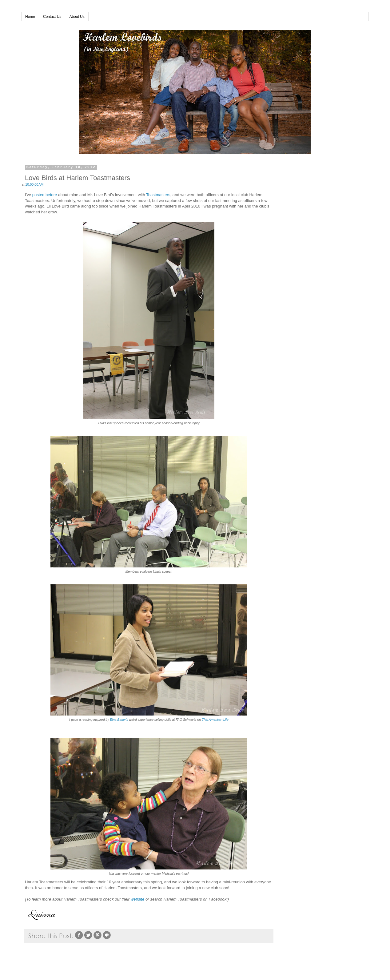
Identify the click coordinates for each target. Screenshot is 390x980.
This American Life (215, 720)
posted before (45, 195)
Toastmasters (158, 195)
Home (30, 17)
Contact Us (52, 17)
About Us (77, 17)
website (138, 899)
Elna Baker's (119, 720)
